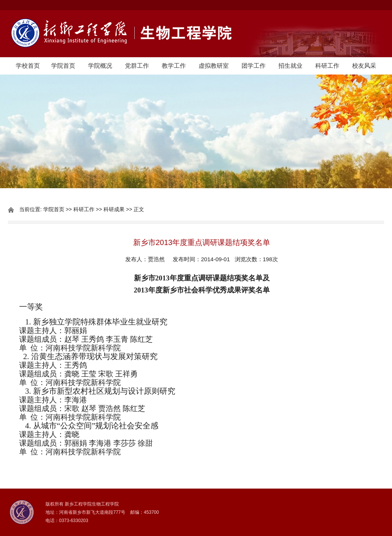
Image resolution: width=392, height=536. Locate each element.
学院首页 (63, 66)
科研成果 (114, 209)
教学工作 (174, 66)
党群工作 (137, 66)
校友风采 (364, 66)
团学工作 (254, 66)
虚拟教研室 (214, 66)
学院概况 (100, 66)
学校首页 (28, 66)
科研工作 (327, 66)
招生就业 (290, 66)
